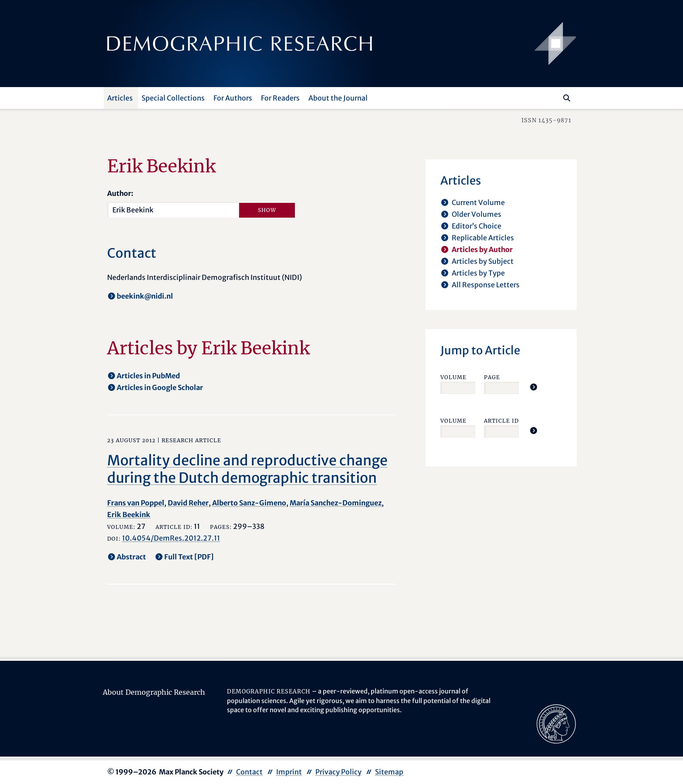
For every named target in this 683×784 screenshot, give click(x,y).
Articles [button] (120, 98)
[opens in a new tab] (556, 723)
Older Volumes (477, 214)
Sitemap (389, 772)
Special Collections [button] (173, 98)
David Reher (188, 503)
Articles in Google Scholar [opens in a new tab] (160, 387)
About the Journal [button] (338, 98)
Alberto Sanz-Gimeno (249, 503)
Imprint (289, 772)
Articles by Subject (483, 261)
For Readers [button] (280, 98)
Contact (249, 772)
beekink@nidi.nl (145, 296)
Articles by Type (478, 273)
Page (492, 377)
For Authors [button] (233, 98)
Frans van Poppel (136, 503)
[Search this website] (554, 97)
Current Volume (478, 202)
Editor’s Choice (477, 226)
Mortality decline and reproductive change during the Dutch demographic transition (247, 469)
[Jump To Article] (534, 387)
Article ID (501, 421)
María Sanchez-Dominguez (336, 503)
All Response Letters (486, 285)
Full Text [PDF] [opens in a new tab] (189, 557)
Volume (453, 377)
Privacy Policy (338, 772)
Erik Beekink (129, 515)
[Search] (567, 98)
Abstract (131, 557)
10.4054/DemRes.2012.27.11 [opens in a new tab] (171, 538)
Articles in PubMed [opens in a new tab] (148, 376)
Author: (120, 193)
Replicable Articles (483, 238)
